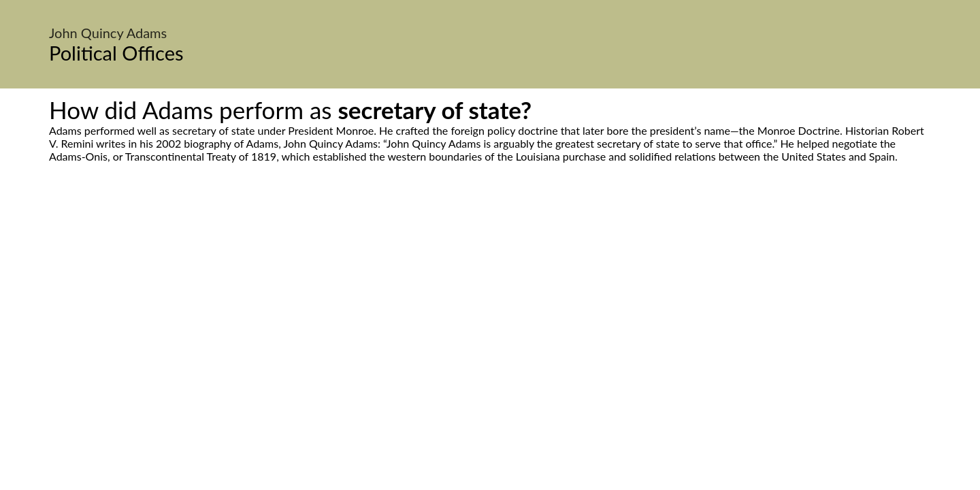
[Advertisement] (490, 291)
